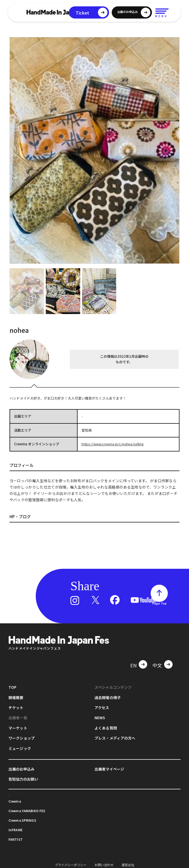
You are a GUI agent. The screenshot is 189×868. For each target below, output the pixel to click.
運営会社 (128, 865)
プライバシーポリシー (71, 865)
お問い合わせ (104, 865)
